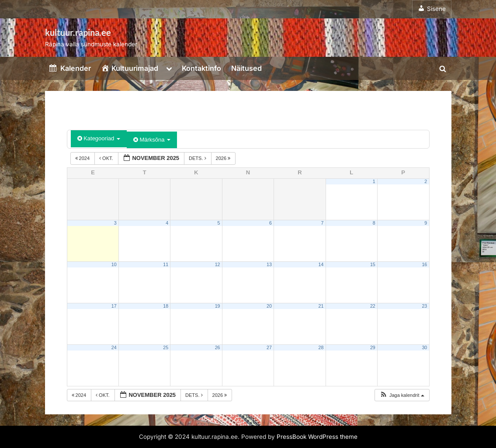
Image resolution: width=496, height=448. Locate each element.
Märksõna (152, 140)
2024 (83, 158)
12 (218, 264)
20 (269, 306)
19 (218, 306)
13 (269, 264)
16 (424, 264)
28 (321, 347)
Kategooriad (99, 138)
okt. (107, 158)
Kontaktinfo (201, 68)
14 (321, 264)
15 (373, 264)
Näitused (246, 68)
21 (321, 306)
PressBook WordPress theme (317, 437)
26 (218, 347)
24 (114, 347)
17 (114, 306)
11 (166, 264)
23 (424, 306)
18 (166, 306)
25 (166, 347)
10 (114, 264)
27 (269, 347)
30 (424, 347)
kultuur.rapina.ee (78, 32)
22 (373, 306)
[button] (402, 395)
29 (373, 347)
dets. (198, 158)
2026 (224, 158)
